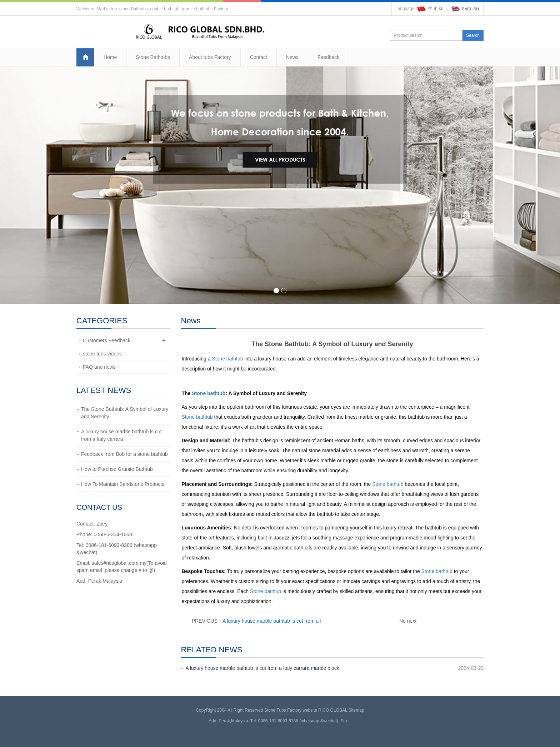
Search (473, 35)
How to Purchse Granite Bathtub (117, 469)
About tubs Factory (210, 57)
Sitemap (356, 710)
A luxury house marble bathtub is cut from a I (272, 621)
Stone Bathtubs (153, 57)
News (292, 57)
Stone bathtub (227, 359)
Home (110, 57)
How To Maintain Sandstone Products (123, 484)
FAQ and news (99, 367)
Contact (259, 57)
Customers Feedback (107, 340)
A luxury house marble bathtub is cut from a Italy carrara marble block (262, 668)
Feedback (328, 57)
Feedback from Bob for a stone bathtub (124, 454)
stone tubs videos (102, 354)
